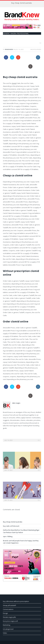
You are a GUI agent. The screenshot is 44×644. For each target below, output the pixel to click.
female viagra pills (9, 617)
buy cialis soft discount (11, 526)
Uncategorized (8, 629)
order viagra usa (28, 57)
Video (5, 633)
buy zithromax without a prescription (16, 601)
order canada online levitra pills (15, 66)
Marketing (7, 625)
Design (5, 613)
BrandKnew (9, 49)
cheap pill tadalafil (9, 605)
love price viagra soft (10, 621)
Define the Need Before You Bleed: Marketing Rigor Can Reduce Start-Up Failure (21, 531)
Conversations (8, 609)
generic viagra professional (16, 33)
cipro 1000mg (8, 536)
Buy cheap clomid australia (21, 3)
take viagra (16, 403)
